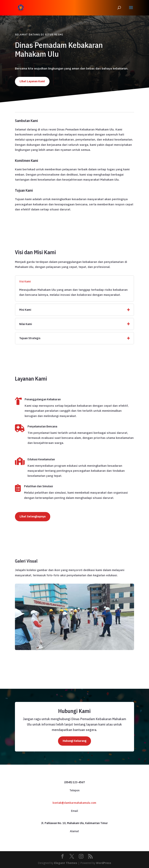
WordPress (104, 863)
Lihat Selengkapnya (33, 516)
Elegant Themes (66, 863)
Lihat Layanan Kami (32, 81)
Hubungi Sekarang (74, 741)
